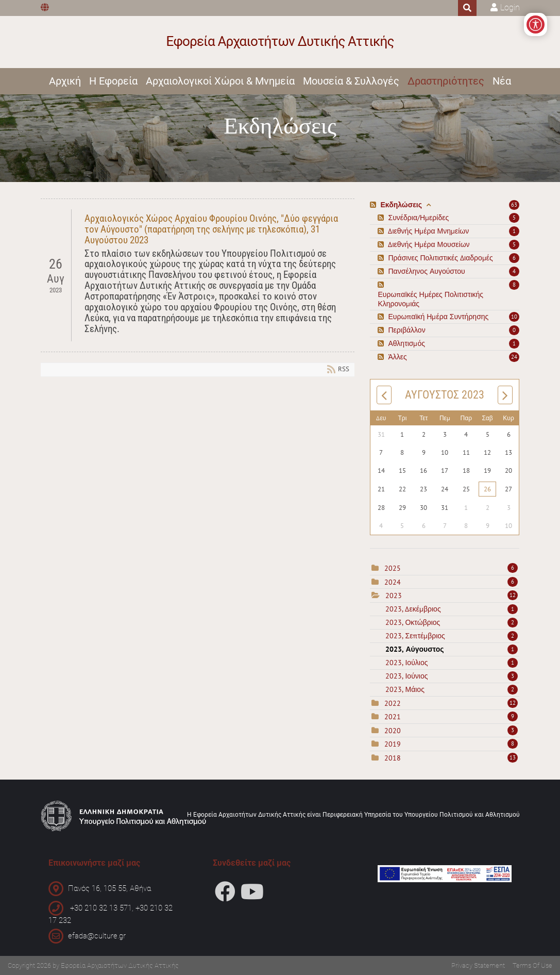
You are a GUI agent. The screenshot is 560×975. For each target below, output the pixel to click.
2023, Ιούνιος (452, 676)
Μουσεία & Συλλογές (351, 81)
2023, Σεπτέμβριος (452, 636)
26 (487, 489)
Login (510, 7)
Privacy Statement (478, 965)
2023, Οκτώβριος (452, 622)
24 (514, 357)
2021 (393, 717)
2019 (393, 744)
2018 (393, 758)
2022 (393, 703)
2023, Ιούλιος (452, 663)
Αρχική (65, 81)
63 (514, 205)
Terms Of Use (532, 965)
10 (514, 317)
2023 (394, 596)
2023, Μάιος (452, 689)
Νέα (502, 81)
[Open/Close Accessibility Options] (536, 24)
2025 (393, 568)
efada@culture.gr (97, 936)
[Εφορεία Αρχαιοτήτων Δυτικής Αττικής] (280, 42)
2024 (393, 582)
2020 (393, 731)
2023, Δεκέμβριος (452, 609)
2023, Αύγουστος (452, 649)
